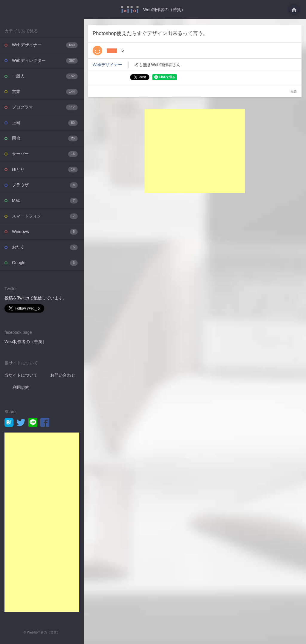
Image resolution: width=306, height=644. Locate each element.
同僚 (45, 138)
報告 (294, 91)
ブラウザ (45, 185)
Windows (45, 232)
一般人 (45, 76)
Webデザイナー (45, 45)
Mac (45, 201)
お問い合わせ (63, 375)
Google (45, 263)
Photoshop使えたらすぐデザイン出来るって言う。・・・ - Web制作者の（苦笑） (130, 9)
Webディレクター (45, 61)
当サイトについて (21, 375)
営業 (45, 92)
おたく (45, 247)
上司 (45, 123)
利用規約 (21, 387)
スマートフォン (45, 216)
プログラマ (45, 107)
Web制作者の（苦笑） (164, 10)
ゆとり (45, 169)
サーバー (45, 154)
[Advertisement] (42, 522)
